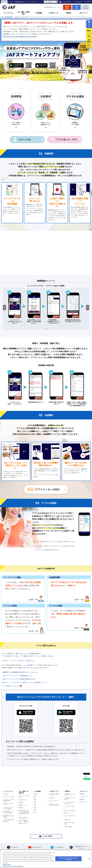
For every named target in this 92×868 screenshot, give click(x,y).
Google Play (17, 66)
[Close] (89, 859)
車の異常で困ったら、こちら (53, 7)
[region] (46, 859)
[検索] (57, 2)
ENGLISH (88, 2)
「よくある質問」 (28, 665)
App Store (42, 66)
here (32, 858)
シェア (85, 777)
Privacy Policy (7, 865)
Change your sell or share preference (13, 866)
